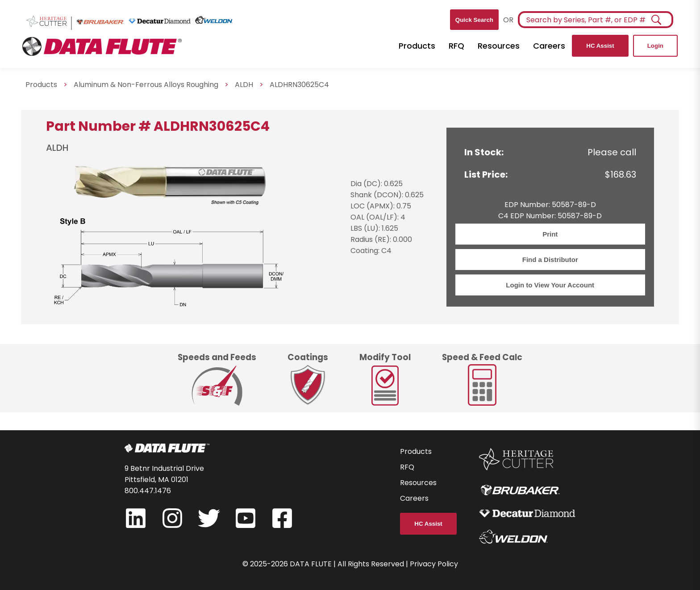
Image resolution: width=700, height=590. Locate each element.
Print (550, 234)
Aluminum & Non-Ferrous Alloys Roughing (146, 85)
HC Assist (600, 46)
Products (417, 46)
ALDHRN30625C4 (299, 85)
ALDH (244, 85)
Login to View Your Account (550, 285)
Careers (549, 46)
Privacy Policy (434, 564)
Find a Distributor (550, 260)
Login (655, 46)
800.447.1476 (148, 491)
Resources (499, 46)
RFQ (456, 46)
